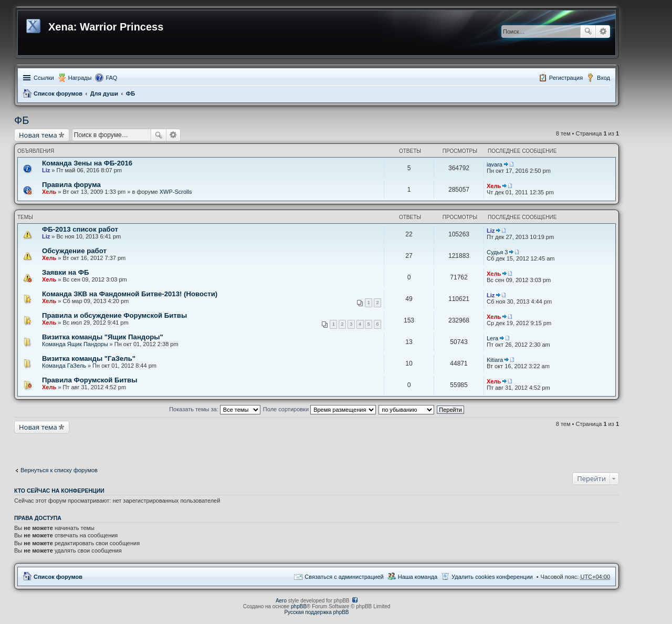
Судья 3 (497, 252)
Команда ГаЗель (64, 366)
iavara (495, 164)
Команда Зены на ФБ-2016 (87, 163)
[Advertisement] (98, 446)
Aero (281, 601)
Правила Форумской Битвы (90, 380)
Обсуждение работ (74, 251)
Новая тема (38, 135)
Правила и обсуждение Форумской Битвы (114, 315)
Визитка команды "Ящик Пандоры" (103, 337)
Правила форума (71, 185)
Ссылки (44, 78)
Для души (104, 93)
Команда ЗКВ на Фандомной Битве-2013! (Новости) (130, 294)
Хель (49, 192)
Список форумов (58, 93)
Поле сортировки (319, 409)
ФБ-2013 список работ (80, 229)
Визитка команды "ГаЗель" (89, 358)
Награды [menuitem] (80, 78)
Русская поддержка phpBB (316, 612)
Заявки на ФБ (65, 272)
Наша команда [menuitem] (418, 577)
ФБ (130, 93)
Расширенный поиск (603, 32)
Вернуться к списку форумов (59, 470)
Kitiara (495, 360)
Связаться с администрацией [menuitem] (344, 577)
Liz (46, 170)
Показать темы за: (215, 409)
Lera (492, 338)
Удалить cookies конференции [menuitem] (492, 577)
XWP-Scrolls (176, 192)
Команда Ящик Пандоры (75, 344)
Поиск (588, 32)
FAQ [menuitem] (111, 78)
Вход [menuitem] (603, 78)
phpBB (299, 606)
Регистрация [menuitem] (566, 78)
